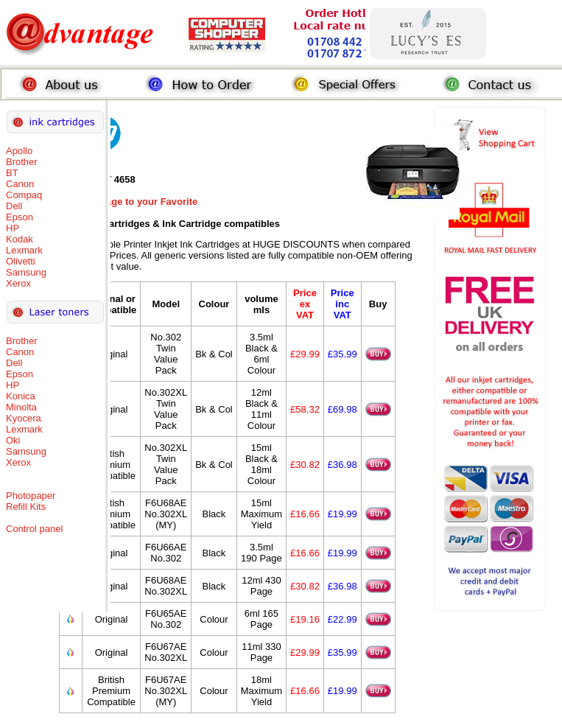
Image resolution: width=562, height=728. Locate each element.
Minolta (21, 407)
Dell (14, 206)
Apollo (19, 151)
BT (12, 173)
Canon (20, 184)
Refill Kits (26, 507)
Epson (20, 217)
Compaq (24, 195)
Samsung (26, 272)
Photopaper (31, 496)
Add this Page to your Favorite (129, 202)
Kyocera (24, 418)
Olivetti (21, 261)
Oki (13, 440)
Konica (21, 396)
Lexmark (24, 250)
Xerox (18, 283)
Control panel (34, 529)
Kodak (20, 239)
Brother (22, 162)
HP (13, 228)
